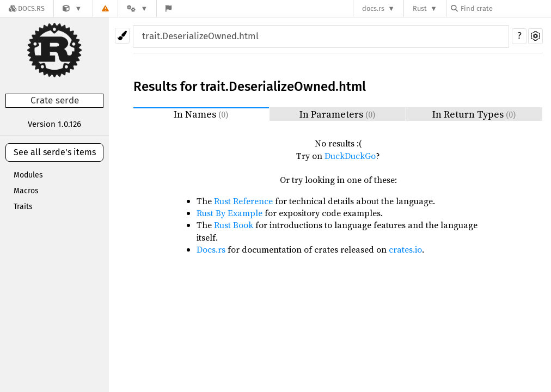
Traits (23, 207)
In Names (201, 114)
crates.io (405, 249)
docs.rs (373, 8)
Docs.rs (211, 249)
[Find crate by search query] (505, 8)
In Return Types (474, 114)
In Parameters (338, 114)
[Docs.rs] (27, 8)
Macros (26, 191)
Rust (420, 8)
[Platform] (137, 8)
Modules (28, 175)
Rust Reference (243, 201)
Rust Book (234, 225)
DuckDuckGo (350, 156)
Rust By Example (229, 213)
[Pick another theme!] (122, 36)
